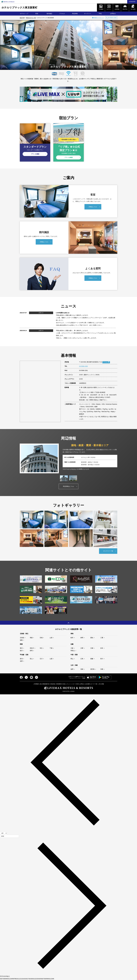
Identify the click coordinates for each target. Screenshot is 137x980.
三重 (102, 638)
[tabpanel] (68, 458)
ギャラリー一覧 (108, 551)
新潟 (21, 659)
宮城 (41, 638)
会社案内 (88, 684)
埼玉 (41, 648)
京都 (92, 648)
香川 (102, 659)
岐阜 (72, 638)
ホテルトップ (24, 14)
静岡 (82, 638)
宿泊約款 (53, 684)
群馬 (31, 651)
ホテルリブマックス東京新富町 (19, 8)
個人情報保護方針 (45, 684)
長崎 (82, 669)
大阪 (72, 648)
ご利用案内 (36, 684)
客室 (37, 14)
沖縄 (102, 669)
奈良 (102, 648)
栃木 (21, 651)
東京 (21, 648)
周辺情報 (75, 14)
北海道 (22, 638)
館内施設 (49, 14)
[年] (9, 836)
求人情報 (102, 684)
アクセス (62, 14)
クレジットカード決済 (73, 684)
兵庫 (82, 648)
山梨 (51, 659)
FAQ (100, 14)
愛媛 (92, 659)
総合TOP (22, 18)
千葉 (51, 648)
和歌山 (73, 651)
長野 (21, 661)
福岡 (72, 669)
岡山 (72, 659)
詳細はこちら (93, 207)
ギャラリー (88, 14)
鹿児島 (92, 669)
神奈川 (32, 648)
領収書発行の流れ (61, 684)
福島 (21, 640)
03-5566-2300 (83, 366)
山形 (51, 638)
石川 (41, 659)
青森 (31, 638)
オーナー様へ (95, 684)
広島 (82, 659)
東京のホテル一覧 (31, 18)
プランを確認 (35, 154)
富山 (31, 659)
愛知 (92, 638)
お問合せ (113, 14)
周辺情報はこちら (68, 486)
